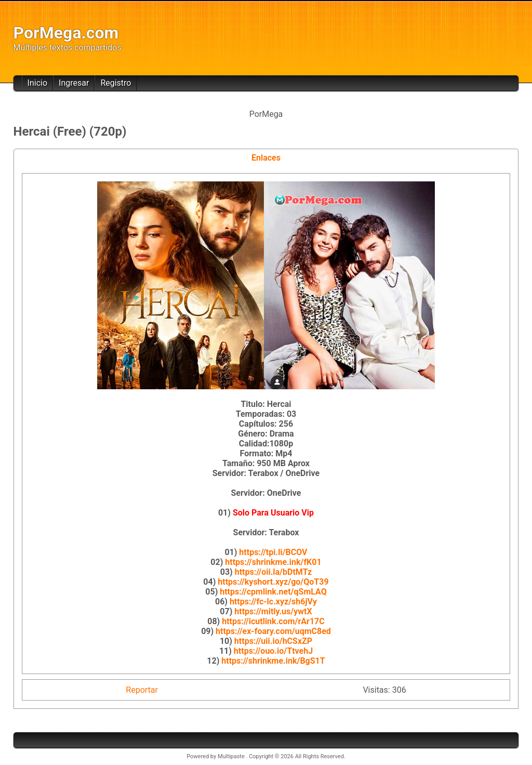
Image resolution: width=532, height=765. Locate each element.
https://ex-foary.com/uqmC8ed (273, 631)
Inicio (37, 83)
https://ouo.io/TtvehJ (273, 651)
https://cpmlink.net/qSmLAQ (273, 592)
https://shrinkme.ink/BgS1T (273, 661)
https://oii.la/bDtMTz (274, 572)
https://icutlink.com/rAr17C (273, 621)
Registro (116, 83)
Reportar (142, 690)
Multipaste (232, 756)
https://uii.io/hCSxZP (273, 641)
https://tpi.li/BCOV (273, 552)
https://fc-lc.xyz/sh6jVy (273, 602)
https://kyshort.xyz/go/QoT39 (273, 582)
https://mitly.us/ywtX (273, 611)
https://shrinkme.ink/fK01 (273, 562)
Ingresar (74, 83)
